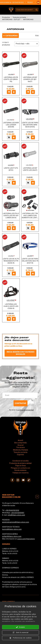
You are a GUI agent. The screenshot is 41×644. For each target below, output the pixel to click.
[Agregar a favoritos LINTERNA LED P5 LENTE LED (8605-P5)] (14, 92)
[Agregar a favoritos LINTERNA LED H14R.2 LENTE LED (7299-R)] (14, 319)
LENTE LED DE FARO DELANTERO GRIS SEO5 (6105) (30, 125)
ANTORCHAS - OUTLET (11, 19)
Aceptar (20, 627)
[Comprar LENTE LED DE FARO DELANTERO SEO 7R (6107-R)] (28, 273)
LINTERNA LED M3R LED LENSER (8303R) (11, 125)
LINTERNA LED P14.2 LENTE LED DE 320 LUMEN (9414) (11, 215)
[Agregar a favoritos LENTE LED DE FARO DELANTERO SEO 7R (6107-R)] (33, 273)
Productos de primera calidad (20, 463)
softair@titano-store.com (12, 536)
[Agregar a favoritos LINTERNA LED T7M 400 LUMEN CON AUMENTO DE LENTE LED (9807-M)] (33, 228)
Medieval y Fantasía (21, 450)
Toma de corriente (19, 17)
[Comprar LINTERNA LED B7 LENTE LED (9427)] (28, 183)
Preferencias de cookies (20, 638)
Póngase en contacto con (21, 468)
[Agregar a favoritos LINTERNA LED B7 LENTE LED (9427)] (33, 183)
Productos (6, 17)
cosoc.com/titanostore (26, 539)
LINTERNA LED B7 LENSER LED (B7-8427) (30, 79)
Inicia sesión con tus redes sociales (21, 353)
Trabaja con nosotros (20, 473)
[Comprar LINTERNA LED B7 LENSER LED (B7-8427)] (28, 92)
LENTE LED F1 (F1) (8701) (11, 169)
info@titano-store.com (16, 515)
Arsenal (21, 445)
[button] (38, 2)
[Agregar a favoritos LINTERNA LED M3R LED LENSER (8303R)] (14, 137)
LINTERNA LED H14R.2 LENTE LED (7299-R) (11, 306)
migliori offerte (21, 387)
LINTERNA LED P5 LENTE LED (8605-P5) (11, 79)
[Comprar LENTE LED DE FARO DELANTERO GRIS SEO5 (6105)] (28, 137)
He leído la (21, 410)
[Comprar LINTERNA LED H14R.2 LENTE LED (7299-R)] (9, 319)
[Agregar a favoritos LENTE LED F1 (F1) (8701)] (14, 183)
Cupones (20, 455)
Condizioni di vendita (20, 461)
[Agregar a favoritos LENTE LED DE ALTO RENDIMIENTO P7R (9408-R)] (14, 273)
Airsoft (20, 440)
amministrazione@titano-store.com (16, 522)
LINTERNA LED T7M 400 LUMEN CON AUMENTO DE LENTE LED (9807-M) (30, 216)
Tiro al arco (21, 447)
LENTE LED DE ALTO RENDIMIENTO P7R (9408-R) (11, 261)
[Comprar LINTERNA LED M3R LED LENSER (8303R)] (9, 137)
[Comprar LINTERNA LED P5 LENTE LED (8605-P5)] (9, 92)
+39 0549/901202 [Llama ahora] (20, 2)
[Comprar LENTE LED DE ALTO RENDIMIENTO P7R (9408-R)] (9, 273)
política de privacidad (26, 410)
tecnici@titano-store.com (12, 529)
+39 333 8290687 (18, 513)
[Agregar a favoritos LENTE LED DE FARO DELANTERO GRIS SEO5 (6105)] (33, 137)
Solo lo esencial (20, 633)
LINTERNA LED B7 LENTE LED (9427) (30, 169)
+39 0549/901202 (12, 510)
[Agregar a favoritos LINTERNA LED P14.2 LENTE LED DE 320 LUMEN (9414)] (14, 228)
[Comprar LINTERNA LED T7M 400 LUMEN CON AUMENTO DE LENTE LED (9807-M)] (28, 228)
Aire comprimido (21, 443)
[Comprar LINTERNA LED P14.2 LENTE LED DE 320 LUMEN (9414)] (9, 228)
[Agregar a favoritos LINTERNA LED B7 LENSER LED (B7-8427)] (33, 92)
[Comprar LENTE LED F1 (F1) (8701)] (9, 183)
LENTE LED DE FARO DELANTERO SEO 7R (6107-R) (30, 261)
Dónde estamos (20, 470)
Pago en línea (21, 466)
